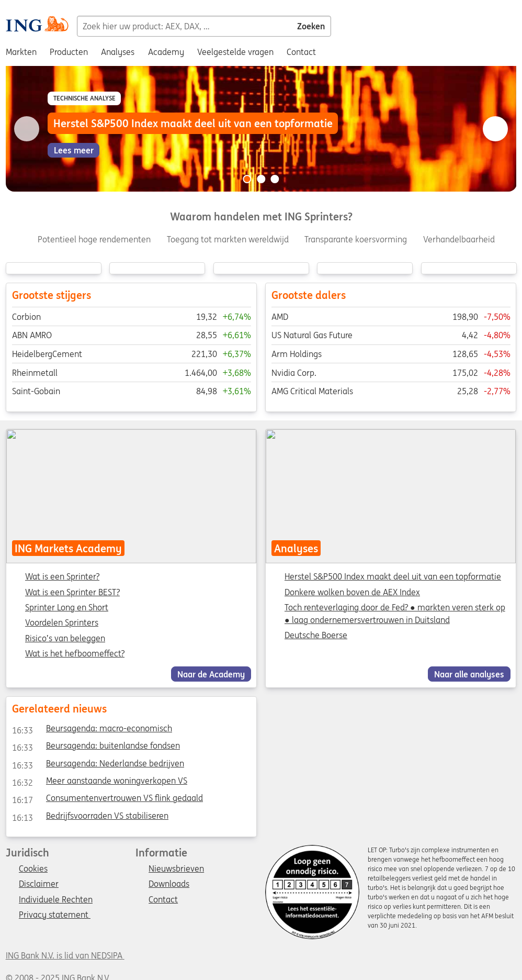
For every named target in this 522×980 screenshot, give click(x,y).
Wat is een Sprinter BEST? (72, 593)
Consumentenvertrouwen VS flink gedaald (107, 800)
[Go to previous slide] (27, 129)
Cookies (33, 869)
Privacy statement (55, 915)
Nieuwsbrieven (176, 869)
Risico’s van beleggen (65, 639)
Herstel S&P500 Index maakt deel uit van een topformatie (393, 577)
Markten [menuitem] (21, 52)
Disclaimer (39, 884)
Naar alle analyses (469, 674)
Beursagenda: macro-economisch (92, 730)
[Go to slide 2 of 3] (261, 179)
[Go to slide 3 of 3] (275, 179)
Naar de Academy (211, 674)
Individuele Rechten (56, 900)
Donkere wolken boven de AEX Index (352, 592)
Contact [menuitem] (301, 52)
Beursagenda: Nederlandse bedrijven (98, 765)
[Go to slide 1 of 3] (247, 179)
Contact (163, 900)
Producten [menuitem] (69, 52)
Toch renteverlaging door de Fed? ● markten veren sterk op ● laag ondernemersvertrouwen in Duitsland (395, 614)
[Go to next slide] (495, 129)
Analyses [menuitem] (118, 52)
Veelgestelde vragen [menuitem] (235, 52)
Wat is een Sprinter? (62, 577)
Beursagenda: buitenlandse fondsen (95, 748)
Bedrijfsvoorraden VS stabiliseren (90, 817)
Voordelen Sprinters (62, 623)
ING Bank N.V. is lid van (65, 955)
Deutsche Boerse (316, 636)
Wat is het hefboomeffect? (75, 654)
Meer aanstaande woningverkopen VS (99, 783)
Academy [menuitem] (166, 52)
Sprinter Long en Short (67, 608)
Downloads (169, 884)
